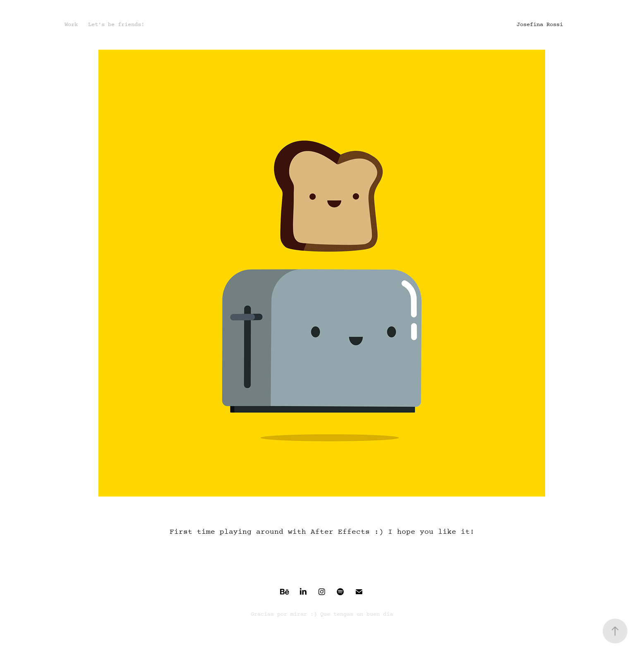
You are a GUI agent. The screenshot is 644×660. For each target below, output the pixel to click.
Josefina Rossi (540, 25)
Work (71, 25)
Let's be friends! (116, 25)
